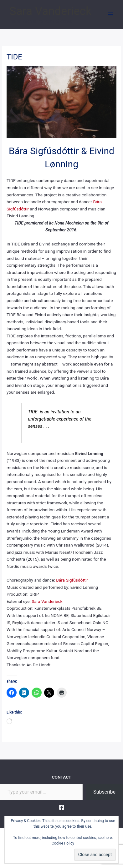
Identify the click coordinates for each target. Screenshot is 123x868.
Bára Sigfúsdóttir (72, 580)
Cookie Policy (63, 843)
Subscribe (104, 792)
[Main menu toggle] (111, 15)
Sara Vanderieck (50, 11)
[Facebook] (62, 807)
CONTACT (62, 777)
